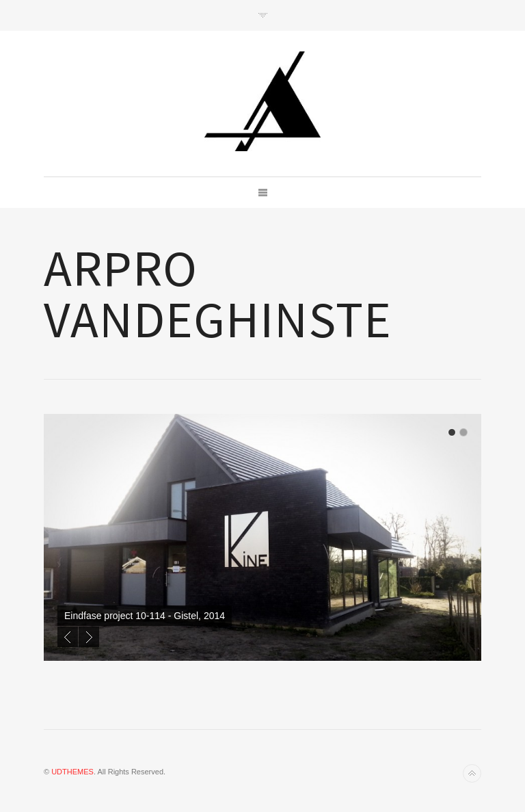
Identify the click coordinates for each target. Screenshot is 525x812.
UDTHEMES (72, 772)
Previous (68, 637)
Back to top (472, 773)
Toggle (263, 15)
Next (89, 637)
